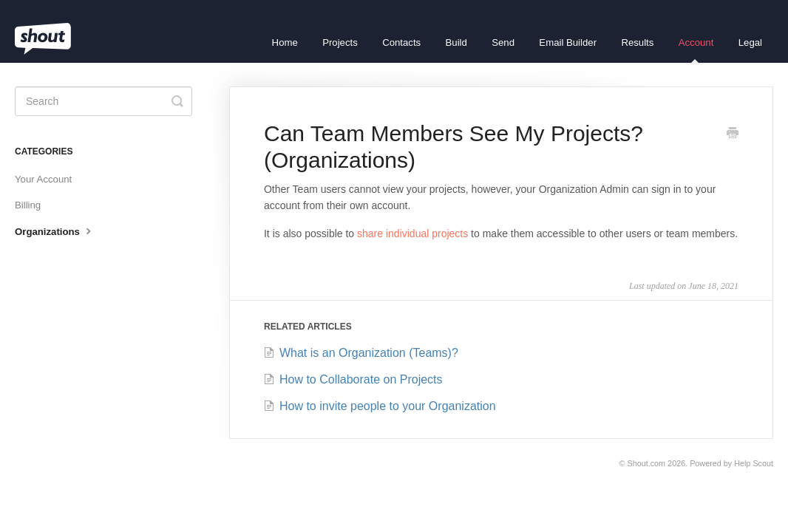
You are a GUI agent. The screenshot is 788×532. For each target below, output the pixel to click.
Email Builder (568, 42)
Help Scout (754, 463)
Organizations (55, 231)
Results (637, 42)
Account (696, 50)
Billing (28, 205)
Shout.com (647, 463)
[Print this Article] (733, 134)
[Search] (103, 101)
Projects (340, 42)
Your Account (43, 179)
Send (503, 42)
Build (456, 42)
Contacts (401, 42)
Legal (750, 42)
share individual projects (412, 233)
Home (285, 42)
